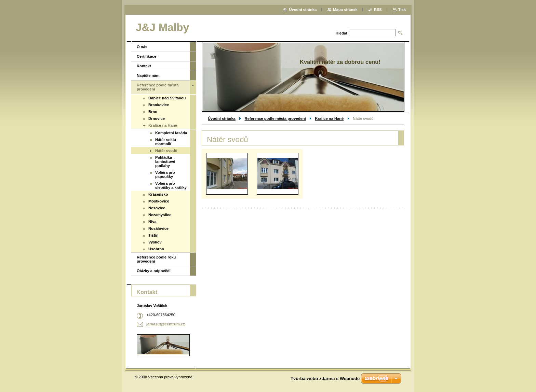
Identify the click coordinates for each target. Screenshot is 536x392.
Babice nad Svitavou (167, 98)
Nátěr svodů (166, 151)
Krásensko (158, 194)
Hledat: (342, 33)
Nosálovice (158, 228)
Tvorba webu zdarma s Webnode (325, 379)
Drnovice (157, 118)
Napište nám (148, 75)
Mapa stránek (345, 10)
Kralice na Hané (329, 118)
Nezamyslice (160, 215)
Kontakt (144, 66)
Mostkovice (159, 201)
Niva (152, 222)
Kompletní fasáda (171, 133)
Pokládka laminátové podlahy (165, 162)
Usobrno (156, 249)
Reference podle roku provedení (156, 259)
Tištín (153, 235)
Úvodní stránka (222, 118)
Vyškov (155, 242)
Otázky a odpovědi (154, 271)
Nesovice (157, 208)
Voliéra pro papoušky (165, 174)
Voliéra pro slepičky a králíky (171, 185)
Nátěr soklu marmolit (166, 142)
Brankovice (159, 105)
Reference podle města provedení (275, 118)
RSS (378, 10)
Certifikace (146, 56)
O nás (142, 47)
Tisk (402, 10)
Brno (153, 112)
